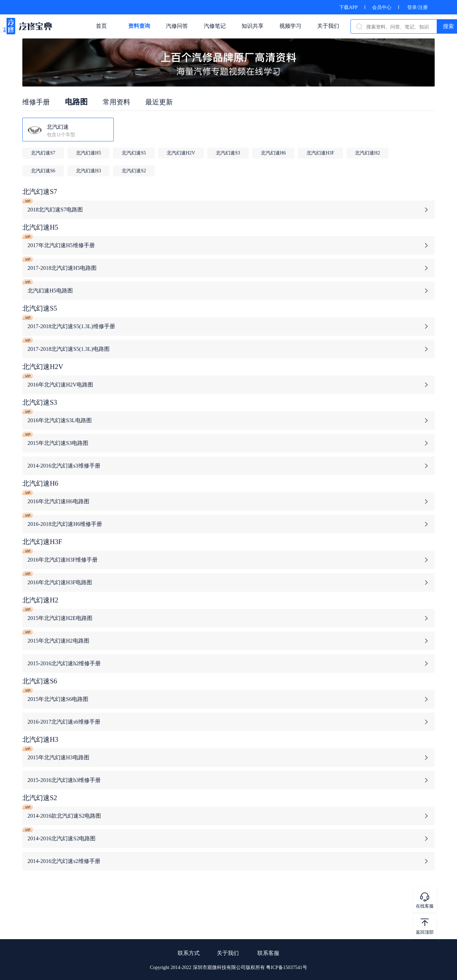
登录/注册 (417, 7)
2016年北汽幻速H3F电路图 (225, 579)
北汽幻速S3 (228, 153)
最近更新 (159, 102)
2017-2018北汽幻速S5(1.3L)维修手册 (225, 323)
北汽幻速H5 (88, 153)
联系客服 (268, 953)
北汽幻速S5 (134, 153)
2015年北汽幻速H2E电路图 (225, 615)
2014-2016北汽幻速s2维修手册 (228, 861)
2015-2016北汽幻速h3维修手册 (228, 780)
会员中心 (382, 7)
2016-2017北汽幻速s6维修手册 (228, 722)
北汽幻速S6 (43, 171)
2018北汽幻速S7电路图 (225, 206)
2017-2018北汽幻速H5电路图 (225, 265)
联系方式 (189, 953)
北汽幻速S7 (43, 153)
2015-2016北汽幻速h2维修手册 (228, 663)
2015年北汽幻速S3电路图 (225, 440)
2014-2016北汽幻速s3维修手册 (228, 466)
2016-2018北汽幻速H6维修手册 (225, 521)
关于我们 (228, 953)
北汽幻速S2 (134, 171)
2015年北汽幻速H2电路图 (225, 638)
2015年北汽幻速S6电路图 (225, 696)
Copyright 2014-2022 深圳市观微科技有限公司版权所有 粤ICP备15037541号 (228, 967)
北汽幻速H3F (320, 153)
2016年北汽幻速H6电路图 (225, 498)
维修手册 (36, 102)
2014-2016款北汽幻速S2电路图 (225, 813)
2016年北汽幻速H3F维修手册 (225, 557)
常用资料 (116, 102)
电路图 (76, 102)
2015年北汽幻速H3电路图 (225, 754)
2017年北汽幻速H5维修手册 (225, 242)
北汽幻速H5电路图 (225, 287)
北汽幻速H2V (181, 153)
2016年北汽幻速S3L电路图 (225, 417)
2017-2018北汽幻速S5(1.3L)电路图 (225, 346)
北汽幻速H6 (273, 153)
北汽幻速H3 (88, 171)
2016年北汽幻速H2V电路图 (225, 382)
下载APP (348, 7)
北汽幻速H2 (367, 153)
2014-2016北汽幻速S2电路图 (225, 835)
